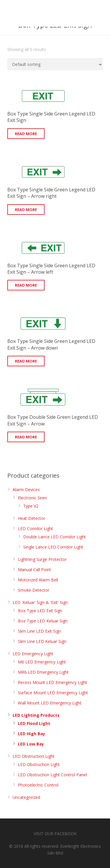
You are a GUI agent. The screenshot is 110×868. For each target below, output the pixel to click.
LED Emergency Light (33, 654)
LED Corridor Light (35, 529)
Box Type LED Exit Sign (40, 611)
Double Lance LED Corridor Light (55, 537)
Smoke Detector (34, 590)
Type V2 (31, 506)
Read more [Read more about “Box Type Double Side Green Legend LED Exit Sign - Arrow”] (26, 437)
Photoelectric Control (38, 785)
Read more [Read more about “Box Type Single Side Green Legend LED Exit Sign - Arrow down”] (26, 361)
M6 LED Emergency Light (42, 662)
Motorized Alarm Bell (38, 580)
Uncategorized (26, 797)
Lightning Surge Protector (42, 559)
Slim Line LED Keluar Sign (42, 641)
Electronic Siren (32, 498)
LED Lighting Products (36, 715)
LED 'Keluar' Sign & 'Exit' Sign (40, 602)
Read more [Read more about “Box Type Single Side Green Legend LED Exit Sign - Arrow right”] (26, 210)
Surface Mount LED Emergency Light (53, 693)
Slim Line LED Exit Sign (39, 631)
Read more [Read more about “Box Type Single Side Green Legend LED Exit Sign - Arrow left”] (26, 285)
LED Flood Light (34, 723)
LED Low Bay (31, 744)
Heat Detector (32, 518)
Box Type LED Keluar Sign (43, 621)
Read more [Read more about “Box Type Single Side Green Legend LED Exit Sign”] (26, 134)
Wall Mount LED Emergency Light (50, 703)
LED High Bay (32, 734)
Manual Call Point (34, 570)
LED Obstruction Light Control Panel (52, 775)
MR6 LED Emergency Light (43, 672)
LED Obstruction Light (34, 756)
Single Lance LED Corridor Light (53, 547)
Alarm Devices (26, 490)
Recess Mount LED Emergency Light (53, 682)
